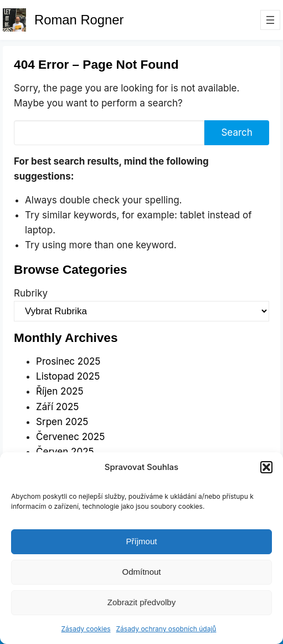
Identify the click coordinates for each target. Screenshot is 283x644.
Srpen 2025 (62, 422)
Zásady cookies (86, 629)
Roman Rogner (79, 20)
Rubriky (31, 293)
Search (236, 132)
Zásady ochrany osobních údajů (166, 629)
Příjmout (142, 541)
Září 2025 (57, 407)
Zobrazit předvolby (141, 602)
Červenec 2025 (70, 437)
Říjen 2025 (60, 391)
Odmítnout (141, 572)
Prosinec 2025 (68, 361)
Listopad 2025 (68, 376)
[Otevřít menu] (270, 20)
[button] (266, 467)
